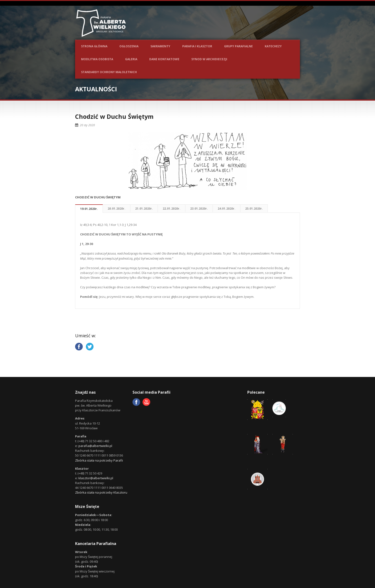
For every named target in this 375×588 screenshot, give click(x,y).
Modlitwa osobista (97, 59)
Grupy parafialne (238, 46)
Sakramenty (160, 46)
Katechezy (273, 46)
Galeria (131, 59)
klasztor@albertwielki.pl (96, 478)
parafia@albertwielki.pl (95, 446)
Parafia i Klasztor (197, 46)
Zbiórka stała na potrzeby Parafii (99, 460)
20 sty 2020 (87, 125)
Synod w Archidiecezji (209, 59)
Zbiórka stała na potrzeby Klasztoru (101, 492)
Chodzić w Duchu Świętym (114, 116)
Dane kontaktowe (164, 59)
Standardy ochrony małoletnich (109, 72)
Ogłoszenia (129, 46)
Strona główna (94, 46)
